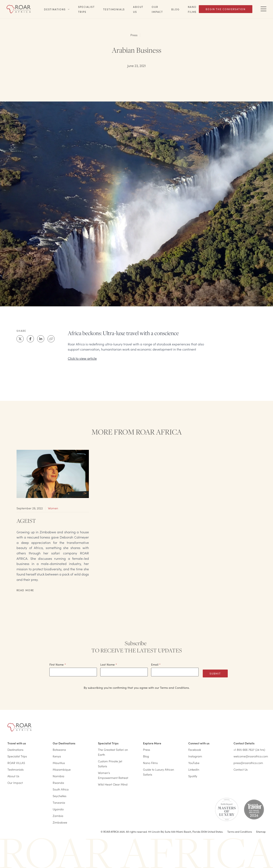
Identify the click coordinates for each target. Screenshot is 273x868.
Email (156, 664)
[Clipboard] (51, 339)
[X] (20, 339)
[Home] (19, 9)
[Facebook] (30, 339)
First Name (58, 664)
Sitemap (261, 832)
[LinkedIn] (41, 339)
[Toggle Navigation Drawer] (263, 9)
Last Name (109, 664)
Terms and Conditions (240, 832)
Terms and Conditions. (175, 688)
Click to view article (82, 358)
